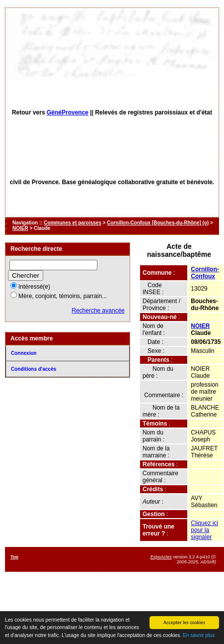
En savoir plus (199, 635)
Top (14, 557)
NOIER (20, 228)
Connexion (24, 353)
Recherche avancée (98, 311)
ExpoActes (161, 557)
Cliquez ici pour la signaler (204, 530)
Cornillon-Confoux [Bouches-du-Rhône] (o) (158, 223)
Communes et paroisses (73, 223)
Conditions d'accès (34, 369)
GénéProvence (68, 112)
